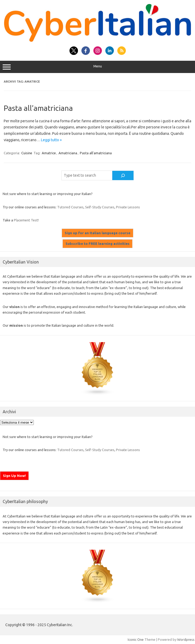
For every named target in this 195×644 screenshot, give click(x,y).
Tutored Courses (70, 207)
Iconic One (136, 639)
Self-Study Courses (100, 207)
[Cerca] (123, 176)
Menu (97, 67)
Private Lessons (128, 207)
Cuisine (27, 153)
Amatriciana (68, 153)
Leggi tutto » (51, 140)
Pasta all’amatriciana (38, 108)
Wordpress (186, 639)
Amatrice (49, 153)
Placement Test (26, 220)
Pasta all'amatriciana (96, 153)
